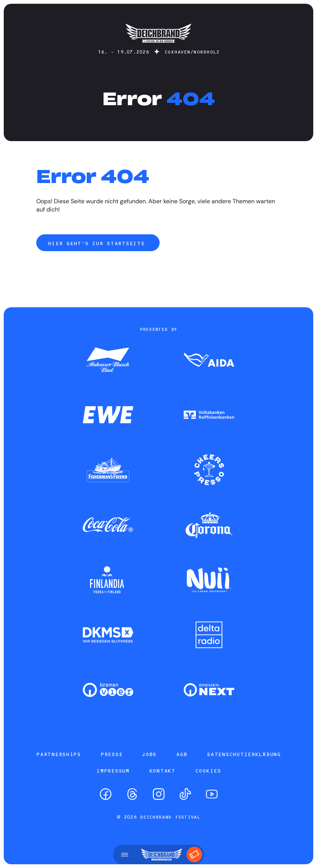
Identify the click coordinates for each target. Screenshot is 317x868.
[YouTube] (212, 794)
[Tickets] (194, 855)
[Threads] (132, 794)
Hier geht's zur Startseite (98, 243)
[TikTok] (185, 794)
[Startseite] (158, 46)
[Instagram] (159, 794)
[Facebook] (106, 794)
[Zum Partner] (108, 360)
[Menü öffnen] (125, 855)
